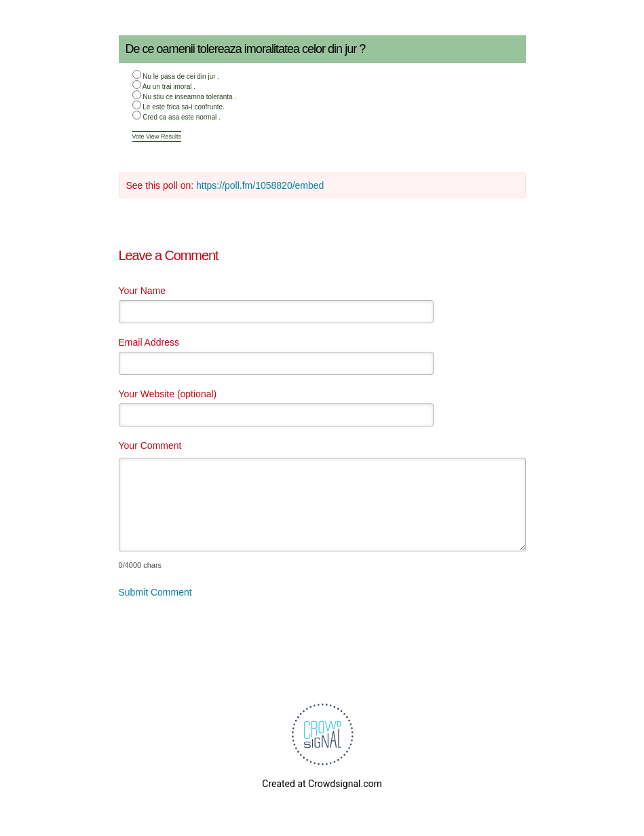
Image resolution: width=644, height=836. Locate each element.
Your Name (143, 291)
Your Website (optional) (168, 394)
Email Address (149, 342)
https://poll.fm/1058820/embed (260, 185)
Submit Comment (155, 592)
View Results (164, 137)
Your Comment (150, 446)
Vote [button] (139, 137)
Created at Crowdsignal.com (322, 784)
